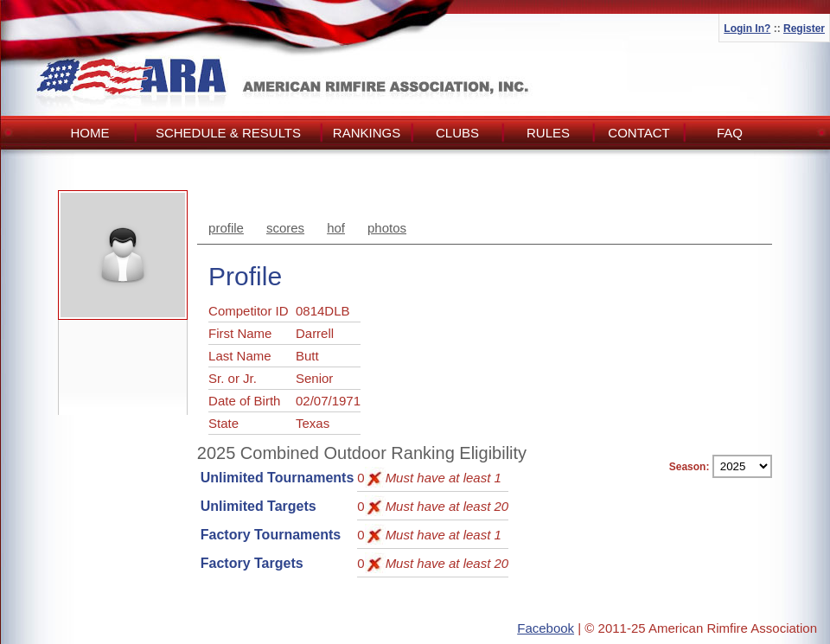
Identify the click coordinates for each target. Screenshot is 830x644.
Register (804, 29)
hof (336, 228)
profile (226, 228)
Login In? (747, 29)
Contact (638, 133)
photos (387, 228)
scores (285, 228)
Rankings (367, 133)
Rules (548, 133)
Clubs (457, 133)
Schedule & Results (228, 133)
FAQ (730, 133)
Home (90, 133)
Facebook (546, 628)
